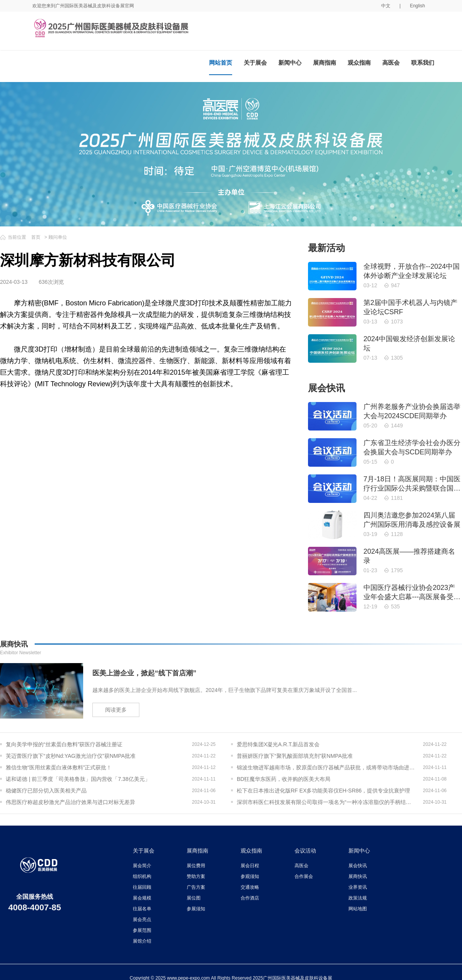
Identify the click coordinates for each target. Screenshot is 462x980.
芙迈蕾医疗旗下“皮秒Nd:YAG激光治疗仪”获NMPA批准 (71, 756)
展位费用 (196, 866)
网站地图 (358, 909)
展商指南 (325, 63)
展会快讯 (358, 866)
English (418, 6)
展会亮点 (142, 920)
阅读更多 (116, 710)
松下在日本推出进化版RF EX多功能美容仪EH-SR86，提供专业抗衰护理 (323, 791)
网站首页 (221, 63)
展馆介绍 (142, 941)
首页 (36, 237)
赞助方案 (196, 876)
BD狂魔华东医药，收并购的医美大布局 (284, 779)
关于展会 (255, 63)
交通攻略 (250, 887)
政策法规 (358, 898)
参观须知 (250, 876)
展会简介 (142, 866)
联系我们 (423, 63)
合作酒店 (250, 898)
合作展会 (304, 876)
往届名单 (142, 909)
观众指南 (359, 63)
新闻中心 (290, 63)
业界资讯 (358, 887)
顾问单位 (58, 237)
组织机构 (142, 876)
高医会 (391, 63)
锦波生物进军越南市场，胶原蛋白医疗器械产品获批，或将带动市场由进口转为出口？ (326, 767)
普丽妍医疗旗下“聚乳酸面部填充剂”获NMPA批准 (295, 756)
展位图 (194, 898)
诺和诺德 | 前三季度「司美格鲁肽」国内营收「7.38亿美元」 (78, 779)
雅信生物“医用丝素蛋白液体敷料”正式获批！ (59, 767)
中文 (386, 6)
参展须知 (196, 909)
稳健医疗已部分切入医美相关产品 (46, 791)
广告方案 (196, 887)
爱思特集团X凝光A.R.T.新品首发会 (278, 744)
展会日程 (250, 866)
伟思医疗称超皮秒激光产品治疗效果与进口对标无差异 (70, 802)
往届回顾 (142, 887)
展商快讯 (358, 876)
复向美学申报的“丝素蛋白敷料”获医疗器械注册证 (64, 744)
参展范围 (142, 930)
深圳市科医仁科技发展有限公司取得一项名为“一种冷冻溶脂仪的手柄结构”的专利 (326, 802)
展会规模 (142, 898)
